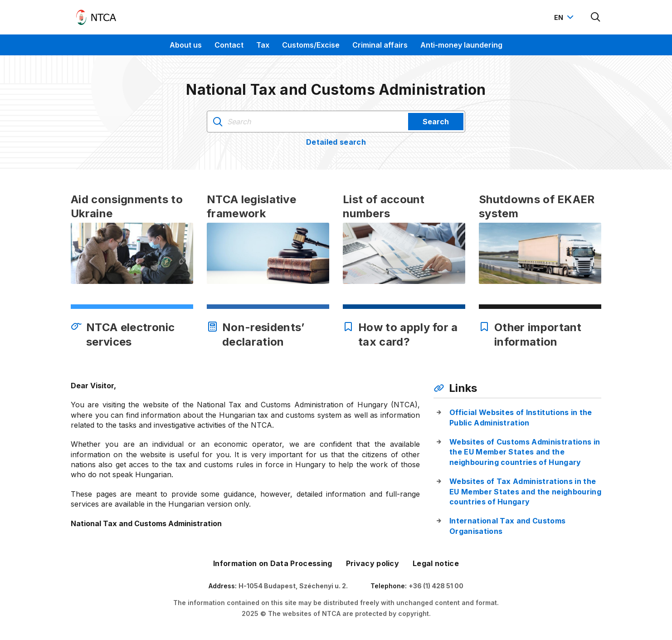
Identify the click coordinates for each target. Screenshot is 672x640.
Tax (263, 45)
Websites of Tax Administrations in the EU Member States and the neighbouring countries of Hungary (525, 491)
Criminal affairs (380, 45)
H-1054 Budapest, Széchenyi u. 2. (293, 586)
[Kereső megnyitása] (596, 17)
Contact (229, 45)
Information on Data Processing (273, 563)
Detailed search (336, 142)
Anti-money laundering (461, 45)
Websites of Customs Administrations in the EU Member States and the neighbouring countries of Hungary (525, 452)
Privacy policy (373, 563)
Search (436, 122)
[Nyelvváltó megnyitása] (565, 17)
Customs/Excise (311, 45)
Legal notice (436, 563)
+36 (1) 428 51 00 (436, 586)
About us (186, 45)
